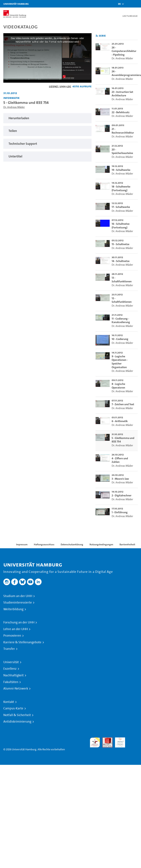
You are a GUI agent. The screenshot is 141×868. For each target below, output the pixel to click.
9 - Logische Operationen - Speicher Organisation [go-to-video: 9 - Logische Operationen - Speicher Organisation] (120, 362)
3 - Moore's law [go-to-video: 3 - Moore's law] (120, 479)
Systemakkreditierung (133, 739)
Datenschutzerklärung (72, 544)
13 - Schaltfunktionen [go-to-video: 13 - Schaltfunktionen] (122, 280)
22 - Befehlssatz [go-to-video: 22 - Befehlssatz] (121, 112)
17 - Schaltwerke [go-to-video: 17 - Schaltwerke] (121, 207)
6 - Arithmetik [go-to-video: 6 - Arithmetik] (120, 421)
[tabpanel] (47, 118)
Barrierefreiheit (127, 544)
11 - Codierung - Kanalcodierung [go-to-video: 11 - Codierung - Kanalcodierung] (121, 320)
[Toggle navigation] (137, 4)
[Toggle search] (128, 4)
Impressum (22, 544)
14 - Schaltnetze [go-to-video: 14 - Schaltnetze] (121, 261)
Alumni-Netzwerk (16, 689)
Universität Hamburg (16, 4)
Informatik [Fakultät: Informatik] (11, 98)
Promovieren (12, 636)
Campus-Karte (13, 708)
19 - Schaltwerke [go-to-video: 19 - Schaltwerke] (121, 170)
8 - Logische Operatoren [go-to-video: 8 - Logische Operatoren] (118, 386)
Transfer (9, 649)
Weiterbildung (13, 609)
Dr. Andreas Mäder (14, 107)
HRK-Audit (118, 741)
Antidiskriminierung (17, 722)
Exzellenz (10, 669)
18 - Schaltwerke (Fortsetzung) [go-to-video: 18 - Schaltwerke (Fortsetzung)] (121, 188)
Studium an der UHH (18, 596)
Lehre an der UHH (16, 629)
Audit (106, 739)
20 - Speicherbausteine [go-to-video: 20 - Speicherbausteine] (122, 151)
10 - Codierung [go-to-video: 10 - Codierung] (120, 339)
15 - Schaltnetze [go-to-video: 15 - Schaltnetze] (120, 244)
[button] (119, 4)
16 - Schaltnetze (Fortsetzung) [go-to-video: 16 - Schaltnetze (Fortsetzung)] (121, 226)
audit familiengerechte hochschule (95, 743)
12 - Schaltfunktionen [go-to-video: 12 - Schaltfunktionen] (122, 300)
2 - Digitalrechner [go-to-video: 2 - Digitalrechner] (122, 495)
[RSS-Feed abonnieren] (97, 36)
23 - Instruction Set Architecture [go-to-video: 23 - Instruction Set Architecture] (122, 94)
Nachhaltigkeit (13, 675)
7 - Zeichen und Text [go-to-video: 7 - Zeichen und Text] (123, 404)
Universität (11, 662)
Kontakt (9, 702)
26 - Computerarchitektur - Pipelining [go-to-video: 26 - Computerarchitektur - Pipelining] (124, 51)
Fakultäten (11, 682)
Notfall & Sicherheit (17, 715)
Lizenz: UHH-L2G (60, 86)
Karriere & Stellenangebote (22, 642)
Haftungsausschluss (44, 544)
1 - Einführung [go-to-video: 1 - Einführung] (120, 512)
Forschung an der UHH (19, 622)
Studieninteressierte (18, 603)
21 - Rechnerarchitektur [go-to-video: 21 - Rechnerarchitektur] (123, 131)
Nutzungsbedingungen (101, 544)
